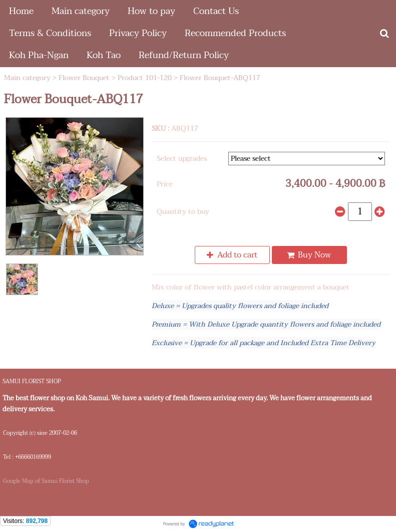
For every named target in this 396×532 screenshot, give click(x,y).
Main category (27, 78)
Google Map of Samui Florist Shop (46, 481)
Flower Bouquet (84, 78)
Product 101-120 (145, 78)
